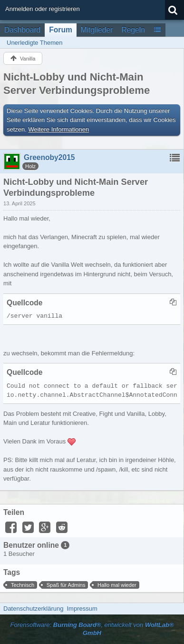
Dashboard (22, 30)
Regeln (133, 30)
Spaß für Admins (66, 585)
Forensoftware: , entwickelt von (92, 629)
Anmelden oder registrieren (43, 9)
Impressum (82, 609)
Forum (61, 30)
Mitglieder (97, 30)
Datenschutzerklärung (33, 609)
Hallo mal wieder (117, 585)
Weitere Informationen (59, 129)
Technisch (23, 585)
